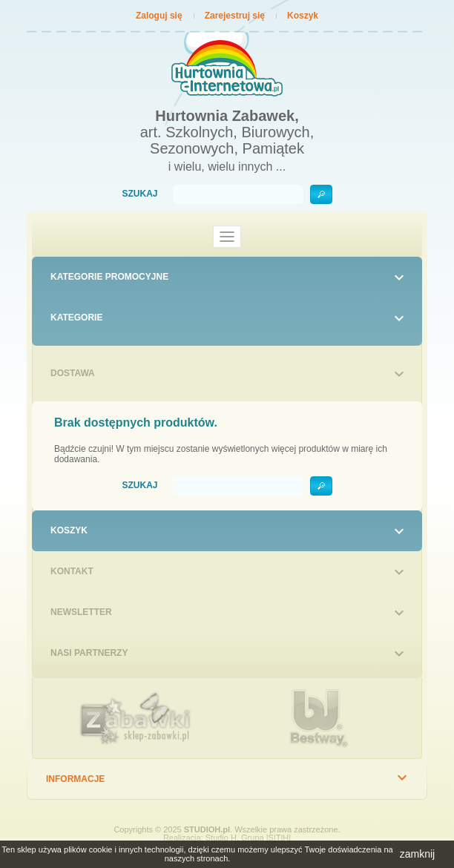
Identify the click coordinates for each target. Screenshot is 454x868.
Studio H (221, 838)
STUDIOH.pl (207, 829)
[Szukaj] (238, 194)
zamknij (417, 854)
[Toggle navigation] (227, 237)
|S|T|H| (279, 838)
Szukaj (139, 194)
